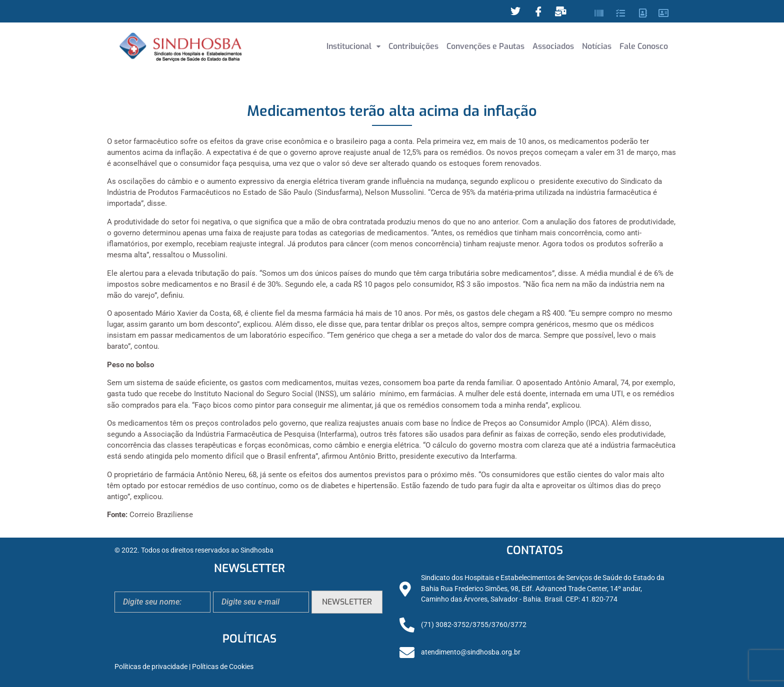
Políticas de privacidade (151, 667)
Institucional (353, 46)
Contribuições (413, 46)
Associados (553, 46)
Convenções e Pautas (485, 46)
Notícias (597, 46)
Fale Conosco (644, 46)
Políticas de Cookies (223, 667)
